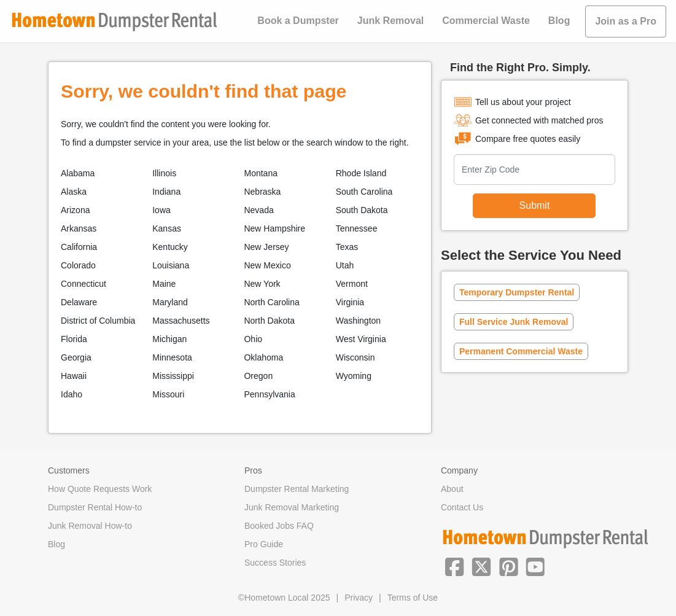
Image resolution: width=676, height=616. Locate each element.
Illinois (164, 173)
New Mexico (267, 265)
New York (262, 284)
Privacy (359, 598)
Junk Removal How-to (90, 526)
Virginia (350, 302)
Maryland (170, 302)
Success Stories (275, 563)
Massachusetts (181, 321)
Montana (260, 173)
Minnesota (172, 357)
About (452, 489)
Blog (559, 21)
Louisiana (171, 265)
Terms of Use (413, 598)
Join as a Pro (626, 21)
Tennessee (357, 228)
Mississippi (173, 376)
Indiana (166, 192)
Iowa (161, 210)
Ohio (253, 339)
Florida (74, 339)
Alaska (74, 192)
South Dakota (362, 210)
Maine (164, 284)
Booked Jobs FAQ (279, 526)
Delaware (79, 302)
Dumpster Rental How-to (95, 507)
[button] (454, 566)
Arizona (75, 210)
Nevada (258, 210)
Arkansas (79, 228)
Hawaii (74, 376)
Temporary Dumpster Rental (517, 292)
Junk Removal (390, 21)
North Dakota (269, 321)
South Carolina (364, 192)
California (79, 247)
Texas (347, 247)
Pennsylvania (269, 394)
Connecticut (84, 284)
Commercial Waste (486, 21)
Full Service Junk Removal (514, 322)
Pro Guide (264, 544)
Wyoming (354, 376)
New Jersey (266, 247)
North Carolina (271, 302)
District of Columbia (98, 321)
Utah (345, 265)
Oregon (258, 376)
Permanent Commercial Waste (521, 351)
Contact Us (462, 507)
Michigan (169, 339)
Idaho (72, 394)
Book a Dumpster (298, 21)
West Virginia (361, 339)
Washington (358, 321)
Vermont (352, 284)
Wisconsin (355, 357)
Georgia (76, 357)
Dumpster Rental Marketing (297, 489)
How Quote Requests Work (100, 489)
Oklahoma (263, 357)
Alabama (78, 173)
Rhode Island (361, 173)
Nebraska (262, 192)
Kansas (167, 228)
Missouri (168, 394)
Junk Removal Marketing (292, 507)
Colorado (78, 265)
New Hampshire (274, 228)
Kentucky (170, 247)
